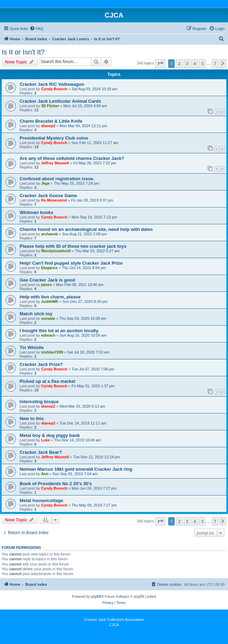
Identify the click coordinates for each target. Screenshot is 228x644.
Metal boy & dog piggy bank (50, 435)
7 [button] (215, 63)
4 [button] (194, 63)
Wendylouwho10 (56, 251)
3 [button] (187, 63)
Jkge (45, 183)
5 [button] (202, 63)
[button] (160, 63)
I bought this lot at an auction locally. (59, 331)
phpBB (96, 597)
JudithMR (50, 301)
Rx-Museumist (54, 200)
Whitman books (36, 212)
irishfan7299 (52, 352)
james (46, 285)
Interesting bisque (39, 402)
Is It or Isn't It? (23, 52)
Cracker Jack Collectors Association (114, 620)
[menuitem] (36, 29)
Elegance (49, 268)
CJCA (114, 625)
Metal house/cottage (41, 500)
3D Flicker (50, 106)
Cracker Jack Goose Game (48, 196)
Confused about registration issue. (57, 179)
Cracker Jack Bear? (41, 452)
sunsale (48, 318)
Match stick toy (36, 314)
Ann (45, 474)
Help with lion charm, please (50, 297)
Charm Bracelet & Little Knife (51, 121)
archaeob (49, 234)
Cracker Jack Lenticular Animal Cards (60, 101)
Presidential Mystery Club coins (54, 138)
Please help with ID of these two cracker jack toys (73, 246)
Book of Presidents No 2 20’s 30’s (56, 484)
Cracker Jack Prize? (41, 364)
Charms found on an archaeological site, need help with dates (86, 229)
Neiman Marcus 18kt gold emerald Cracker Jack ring (76, 469)
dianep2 (48, 126)
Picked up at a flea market (47, 381)
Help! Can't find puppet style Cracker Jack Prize (71, 263)
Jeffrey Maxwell (55, 163)
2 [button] (179, 63)
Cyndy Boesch (54, 89)
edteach (48, 335)
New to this (32, 418)
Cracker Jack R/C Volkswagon (52, 84)
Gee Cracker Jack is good (47, 280)
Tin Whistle (32, 347)
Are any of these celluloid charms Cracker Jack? (72, 158)
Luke (45, 440)
